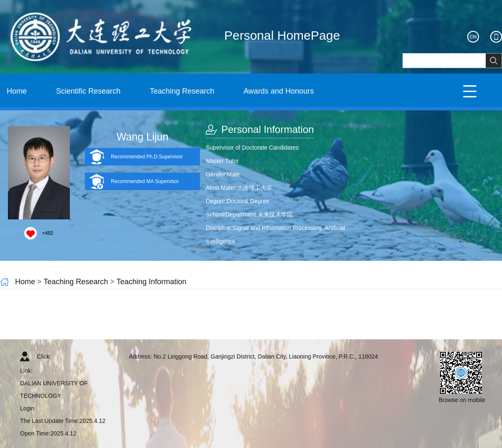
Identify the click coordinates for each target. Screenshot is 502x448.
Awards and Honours (279, 91)
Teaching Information (151, 282)
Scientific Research (88, 91)
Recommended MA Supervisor (145, 181)
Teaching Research (182, 91)
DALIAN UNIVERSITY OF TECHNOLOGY (54, 389)
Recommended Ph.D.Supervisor (147, 157)
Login (27, 408)
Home (17, 91)
